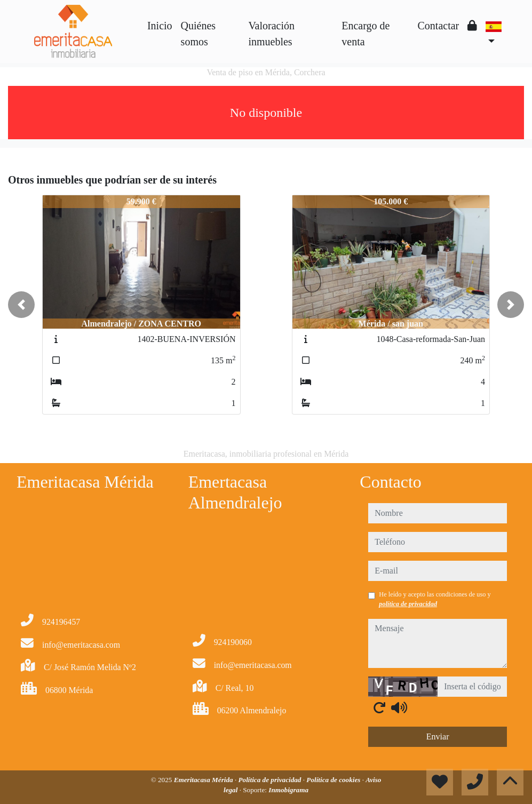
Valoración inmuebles (271, 34)
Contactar (439, 26)
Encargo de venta (366, 34)
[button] (21, 305)
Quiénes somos (198, 34)
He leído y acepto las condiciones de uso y (435, 599)
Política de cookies (334, 780)
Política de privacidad (271, 780)
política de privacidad (408, 604)
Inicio (160, 26)
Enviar (438, 737)
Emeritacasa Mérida (204, 780)
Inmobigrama (288, 790)
